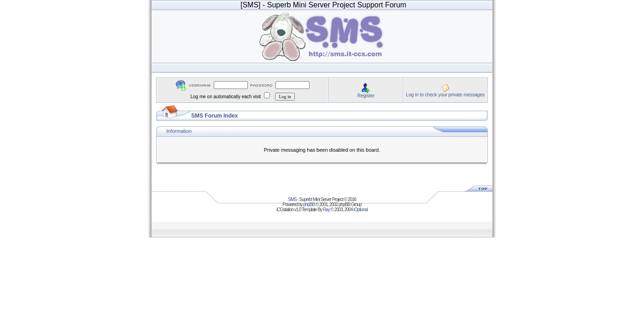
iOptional (360, 210)
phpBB (309, 205)
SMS (292, 199)
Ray (326, 210)
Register (366, 96)
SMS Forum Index (214, 116)
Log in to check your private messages (445, 95)
